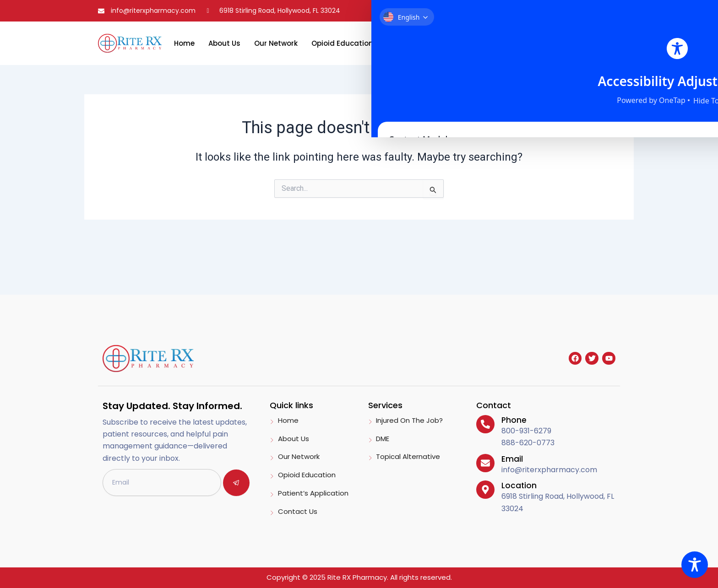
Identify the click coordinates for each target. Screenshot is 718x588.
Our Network (276, 43)
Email (511, 459)
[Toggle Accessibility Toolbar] (695, 565)
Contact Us (496, 43)
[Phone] (485, 424)
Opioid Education (342, 43)
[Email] (485, 463)
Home (184, 43)
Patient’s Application (424, 43)
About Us (224, 43)
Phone (513, 420)
